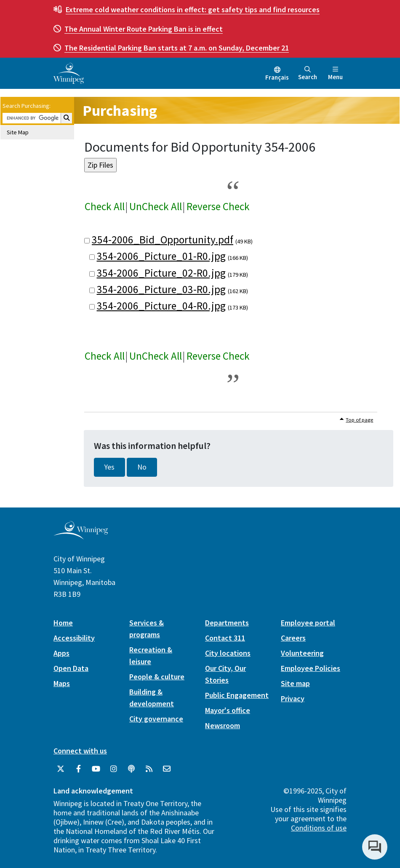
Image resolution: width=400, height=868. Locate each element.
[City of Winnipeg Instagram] (114, 769)
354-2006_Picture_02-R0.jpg (161, 273)
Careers (293, 638)
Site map (295, 683)
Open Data (71, 668)
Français (277, 77)
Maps (62, 683)
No (142, 467)
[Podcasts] (131, 769)
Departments (227, 623)
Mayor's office (228, 710)
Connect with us (80, 751)
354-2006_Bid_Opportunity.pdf (163, 240)
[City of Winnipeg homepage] (81, 536)
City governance (156, 719)
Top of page (359, 420)
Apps (61, 653)
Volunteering (302, 653)
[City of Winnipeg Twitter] (61, 769)
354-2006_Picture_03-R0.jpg (161, 289)
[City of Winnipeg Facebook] (78, 769)
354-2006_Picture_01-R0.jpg (161, 256)
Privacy (293, 698)
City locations (228, 653)
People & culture (157, 677)
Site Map (18, 132)
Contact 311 (225, 638)
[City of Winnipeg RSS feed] (149, 769)
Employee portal (308, 623)
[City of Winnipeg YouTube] (96, 769)
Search (308, 73)
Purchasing (120, 111)
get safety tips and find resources (193, 9)
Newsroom (223, 725)
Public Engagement (237, 695)
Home (63, 623)
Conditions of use (319, 828)
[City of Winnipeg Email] (167, 769)
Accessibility (74, 638)
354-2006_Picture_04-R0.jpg (161, 306)
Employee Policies (311, 668)
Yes (109, 467)
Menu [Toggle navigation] (335, 73)
